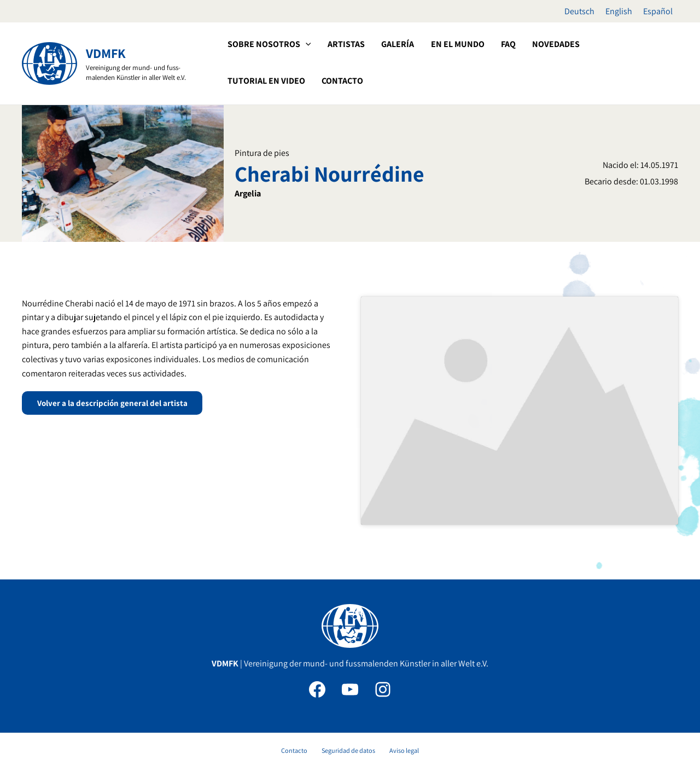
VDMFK (106, 53)
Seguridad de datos (348, 701)
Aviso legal (398, 701)
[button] (305, 44)
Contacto (300, 701)
